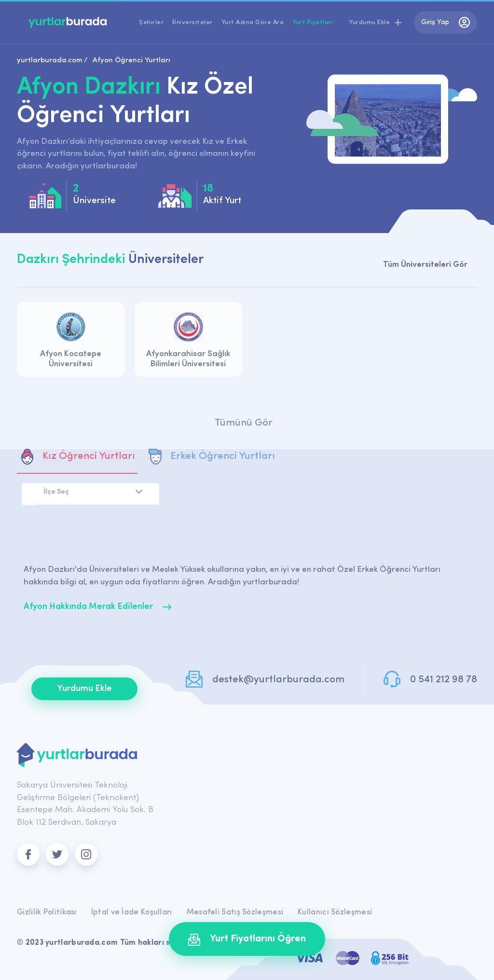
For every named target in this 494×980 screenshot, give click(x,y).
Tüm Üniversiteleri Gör (425, 265)
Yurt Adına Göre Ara (253, 22)
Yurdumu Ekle (84, 689)
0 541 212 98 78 (444, 680)
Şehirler (151, 22)
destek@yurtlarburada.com (278, 680)
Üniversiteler (192, 22)
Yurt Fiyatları (313, 22)
